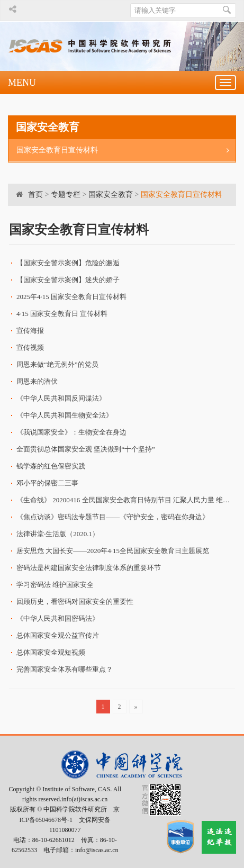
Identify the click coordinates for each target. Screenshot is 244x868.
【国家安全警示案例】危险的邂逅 (68, 263)
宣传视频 (30, 347)
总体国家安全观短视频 (51, 652)
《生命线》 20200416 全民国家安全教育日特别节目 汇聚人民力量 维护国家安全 (126, 500)
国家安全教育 (111, 195)
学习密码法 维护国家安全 (55, 585)
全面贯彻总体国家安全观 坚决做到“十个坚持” (86, 449)
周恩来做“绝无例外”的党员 (57, 364)
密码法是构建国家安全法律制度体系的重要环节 (89, 568)
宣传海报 (30, 331)
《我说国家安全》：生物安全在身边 (71, 432)
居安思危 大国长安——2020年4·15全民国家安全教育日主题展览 (113, 551)
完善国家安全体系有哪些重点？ (65, 669)
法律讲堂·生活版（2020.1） (58, 534)
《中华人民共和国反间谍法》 (61, 398)
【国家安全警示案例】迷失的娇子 (68, 280)
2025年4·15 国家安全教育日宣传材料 (71, 297)
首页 (35, 195)
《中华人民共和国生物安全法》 (65, 415)
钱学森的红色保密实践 (51, 466)
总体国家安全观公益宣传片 (58, 635)
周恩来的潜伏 (37, 381)
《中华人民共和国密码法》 (58, 618)
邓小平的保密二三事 (47, 483)
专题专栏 (66, 195)
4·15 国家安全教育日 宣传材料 (62, 314)
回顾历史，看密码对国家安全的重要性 (75, 602)
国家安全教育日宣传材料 (126, 150)
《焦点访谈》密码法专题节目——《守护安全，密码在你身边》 (113, 517)
